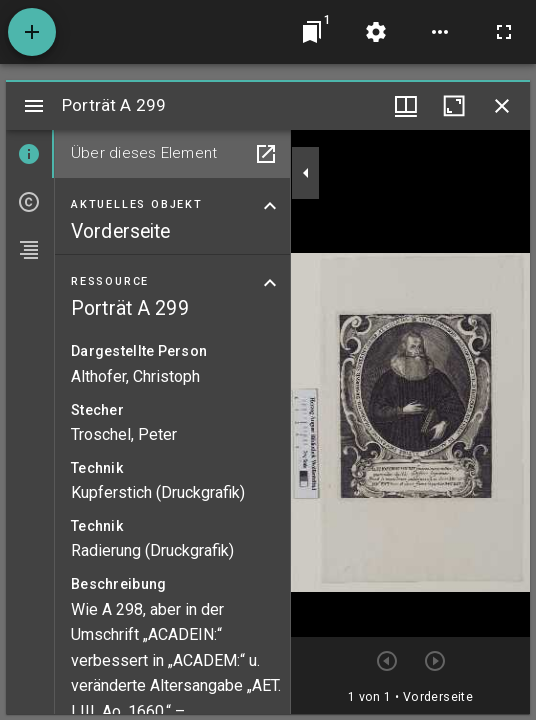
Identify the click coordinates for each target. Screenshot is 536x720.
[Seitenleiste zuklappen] (306, 173)
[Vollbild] (504, 32)
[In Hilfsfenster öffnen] (266, 154)
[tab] (30, 154)
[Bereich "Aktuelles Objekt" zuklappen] (270, 206)
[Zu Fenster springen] (312, 32)
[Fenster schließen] (502, 106)
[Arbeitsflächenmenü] (376, 32)
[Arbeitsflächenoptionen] (440, 32)
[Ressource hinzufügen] (32, 32)
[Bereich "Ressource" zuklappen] (270, 283)
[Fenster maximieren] (454, 106)
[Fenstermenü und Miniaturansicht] (406, 106)
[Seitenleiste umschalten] (34, 106)
